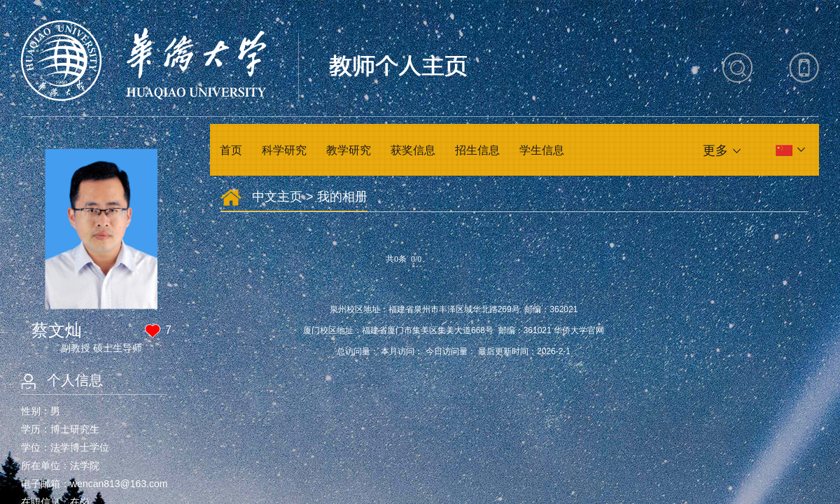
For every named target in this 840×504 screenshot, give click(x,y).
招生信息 (477, 150)
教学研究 (349, 150)
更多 (715, 150)
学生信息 (542, 150)
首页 (231, 150)
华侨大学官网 (579, 330)
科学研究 (284, 150)
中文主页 (277, 197)
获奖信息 (413, 150)
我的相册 (342, 197)
